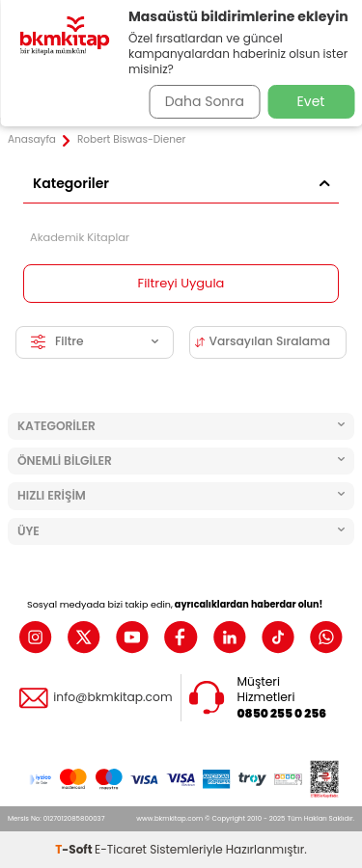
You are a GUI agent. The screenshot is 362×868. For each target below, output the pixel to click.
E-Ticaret (121, 849)
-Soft (75, 849)
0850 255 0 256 (282, 714)
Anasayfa (32, 140)
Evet (311, 101)
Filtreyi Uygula (181, 283)
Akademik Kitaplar (80, 237)
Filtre (95, 341)
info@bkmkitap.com (112, 697)
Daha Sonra (205, 101)
